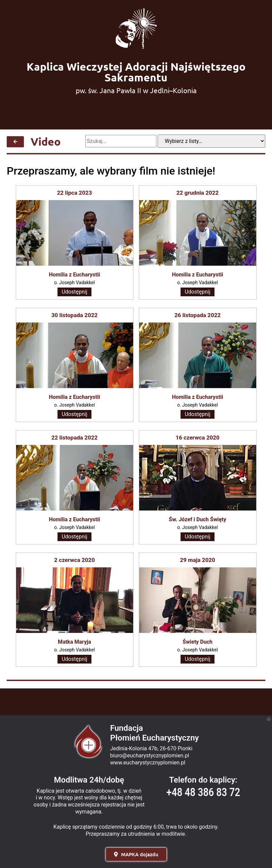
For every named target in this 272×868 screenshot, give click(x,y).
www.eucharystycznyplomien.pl (148, 763)
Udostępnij (74, 292)
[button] (136, 854)
